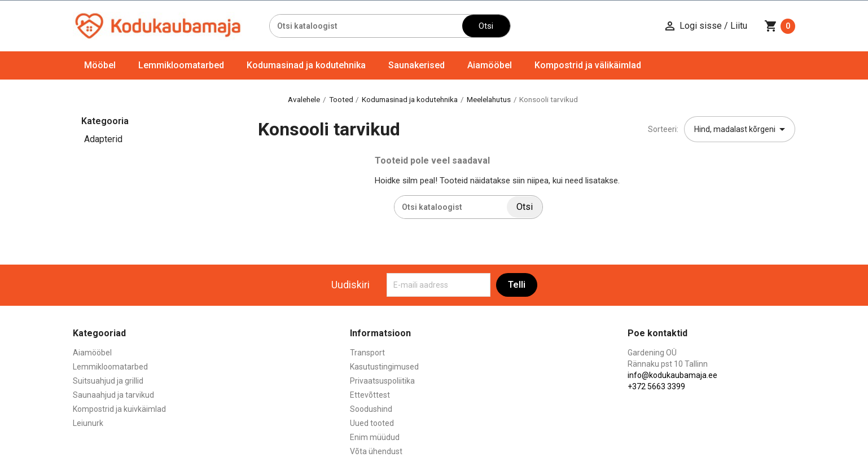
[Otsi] (366, 26)
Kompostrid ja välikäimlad (588, 65)
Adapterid (103, 139)
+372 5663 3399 (656, 386)
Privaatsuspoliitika (382, 381)
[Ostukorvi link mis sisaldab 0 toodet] (780, 26)
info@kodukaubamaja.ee (672, 375)
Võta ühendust (376, 451)
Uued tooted (372, 423)
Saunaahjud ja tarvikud (113, 395)
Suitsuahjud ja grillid (108, 381)
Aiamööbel (490, 65)
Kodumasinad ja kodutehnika (306, 65)
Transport (367, 353)
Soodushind (371, 409)
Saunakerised (417, 65)
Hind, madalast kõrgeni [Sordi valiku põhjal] (742, 129)
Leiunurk (88, 423)
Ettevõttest (370, 395)
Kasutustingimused (384, 367)
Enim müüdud (375, 437)
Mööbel (100, 65)
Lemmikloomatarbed (181, 65)
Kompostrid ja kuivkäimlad (119, 409)
